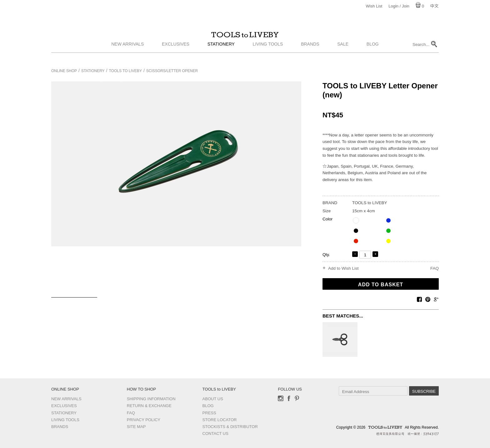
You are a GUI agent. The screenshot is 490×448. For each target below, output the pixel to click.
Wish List (374, 6)
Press (209, 413)
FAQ (435, 268)
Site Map (136, 427)
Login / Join (399, 6)
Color (327, 219)
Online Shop (64, 71)
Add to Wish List (343, 268)
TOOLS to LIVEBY (245, 40)
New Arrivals (127, 54)
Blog (373, 54)
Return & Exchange (149, 406)
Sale (343, 54)
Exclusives (176, 54)
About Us (213, 399)
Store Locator (220, 420)
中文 (434, 6)
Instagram (281, 398)
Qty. (326, 255)
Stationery (221, 54)
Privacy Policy (144, 420)
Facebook (289, 398)
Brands (310, 54)
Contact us (215, 433)
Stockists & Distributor (230, 427)
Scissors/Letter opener (172, 71)
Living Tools (268, 54)
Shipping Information (151, 399)
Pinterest (297, 398)
